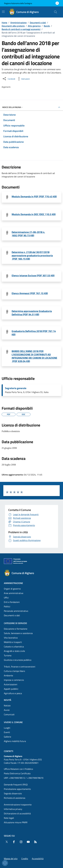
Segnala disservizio (13, 793)
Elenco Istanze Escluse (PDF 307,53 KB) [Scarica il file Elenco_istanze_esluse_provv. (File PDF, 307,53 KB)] (33, 276)
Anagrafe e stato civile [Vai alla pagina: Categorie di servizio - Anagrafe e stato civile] (14, 651)
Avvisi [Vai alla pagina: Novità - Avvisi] (7, 710)
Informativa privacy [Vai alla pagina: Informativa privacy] (13, 809)
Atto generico (34, 26)
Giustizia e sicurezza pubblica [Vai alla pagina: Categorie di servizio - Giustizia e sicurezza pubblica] (18, 660)
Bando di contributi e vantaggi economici (21, 29)
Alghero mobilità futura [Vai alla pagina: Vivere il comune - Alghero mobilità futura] (15, 741)
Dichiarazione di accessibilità (17, 813)
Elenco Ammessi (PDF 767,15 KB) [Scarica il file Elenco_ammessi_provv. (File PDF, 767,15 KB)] (30, 293)
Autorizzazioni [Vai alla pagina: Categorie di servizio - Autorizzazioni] (11, 684)
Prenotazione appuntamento (17, 789)
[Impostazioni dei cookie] (5, 863)
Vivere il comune (13, 722)
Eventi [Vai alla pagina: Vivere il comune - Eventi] (7, 732)
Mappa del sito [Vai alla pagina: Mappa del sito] (11, 859)
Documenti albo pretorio (13, 26)
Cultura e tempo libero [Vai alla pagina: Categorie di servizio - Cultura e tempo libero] (14, 671)
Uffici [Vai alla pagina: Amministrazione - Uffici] (6, 598)
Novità (8, 700)
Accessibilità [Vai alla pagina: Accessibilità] (38, 859)
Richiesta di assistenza (15, 798)
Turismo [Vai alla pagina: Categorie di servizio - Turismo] (8, 655)
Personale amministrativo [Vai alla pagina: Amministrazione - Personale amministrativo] (16, 611)
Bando (47, 26)
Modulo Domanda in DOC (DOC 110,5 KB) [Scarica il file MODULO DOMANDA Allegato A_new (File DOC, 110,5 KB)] (34, 214)
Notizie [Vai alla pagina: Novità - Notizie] (7, 706)
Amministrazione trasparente (18, 805)
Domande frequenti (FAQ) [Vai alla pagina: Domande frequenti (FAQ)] (16, 785)
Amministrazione (18, 23)
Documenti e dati (38, 23)
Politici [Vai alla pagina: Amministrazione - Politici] (7, 606)
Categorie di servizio (15, 623)
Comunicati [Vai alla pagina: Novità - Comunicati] (9, 714)
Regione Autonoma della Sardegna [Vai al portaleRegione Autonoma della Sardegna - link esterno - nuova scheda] (18, 3)
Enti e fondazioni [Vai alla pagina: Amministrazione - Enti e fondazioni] (12, 602)
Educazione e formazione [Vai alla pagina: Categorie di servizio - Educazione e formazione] (16, 629)
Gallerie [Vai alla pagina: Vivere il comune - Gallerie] (7, 737)
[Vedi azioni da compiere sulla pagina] (23, 79)
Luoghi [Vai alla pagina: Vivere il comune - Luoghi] (7, 728)
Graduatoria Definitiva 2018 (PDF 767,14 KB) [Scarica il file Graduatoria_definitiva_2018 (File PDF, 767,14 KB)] (34, 333)
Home (4, 23)
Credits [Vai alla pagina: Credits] (25, 859)
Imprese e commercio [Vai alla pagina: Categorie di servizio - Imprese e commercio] (14, 680)
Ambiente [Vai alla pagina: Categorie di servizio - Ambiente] (8, 675)
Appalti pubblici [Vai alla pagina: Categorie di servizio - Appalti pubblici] (11, 689)
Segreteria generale (16, 388)
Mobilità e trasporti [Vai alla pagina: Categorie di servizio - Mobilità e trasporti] (13, 642)
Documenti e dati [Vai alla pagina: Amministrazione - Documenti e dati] (12, 615)
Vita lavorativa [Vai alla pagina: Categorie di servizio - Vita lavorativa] (11, 638)
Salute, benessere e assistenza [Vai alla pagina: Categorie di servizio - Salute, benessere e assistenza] (18, 633)
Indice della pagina (13, 107)
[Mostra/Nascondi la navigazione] (3, 12)
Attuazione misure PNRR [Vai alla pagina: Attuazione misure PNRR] (16, 822)
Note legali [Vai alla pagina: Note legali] (9, 818)
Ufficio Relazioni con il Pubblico (18, 769)
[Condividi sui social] (9, 79)
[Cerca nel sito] (56, 12)
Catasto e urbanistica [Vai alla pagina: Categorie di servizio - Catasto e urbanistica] (14, 647)
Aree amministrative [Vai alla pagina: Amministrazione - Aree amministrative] (14, 593)
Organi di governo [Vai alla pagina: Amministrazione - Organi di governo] (12, 589)
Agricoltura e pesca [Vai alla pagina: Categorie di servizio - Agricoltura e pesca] (13, 693)
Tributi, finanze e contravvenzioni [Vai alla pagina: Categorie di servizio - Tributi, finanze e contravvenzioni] (20, 667)
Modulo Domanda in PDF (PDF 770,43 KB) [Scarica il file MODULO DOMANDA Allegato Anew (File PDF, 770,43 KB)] (34, 197)
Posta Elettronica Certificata (17, 773)
